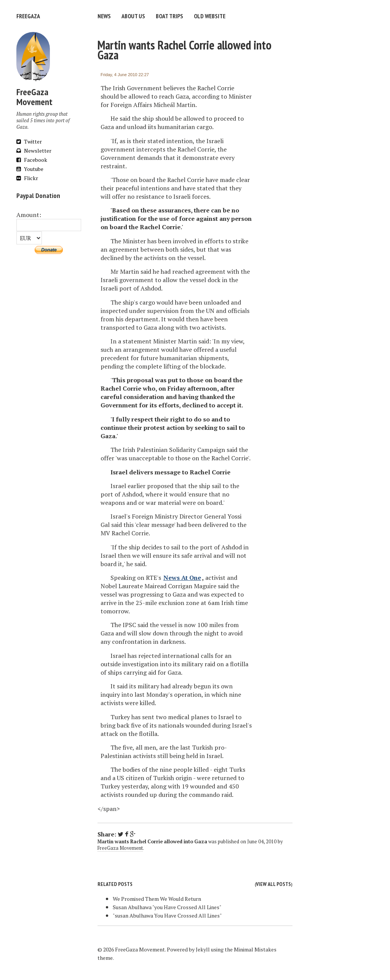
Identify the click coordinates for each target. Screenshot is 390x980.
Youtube (30, 169)
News (104, 16)
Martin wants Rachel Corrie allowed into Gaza (185, 50)
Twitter (29, 141)
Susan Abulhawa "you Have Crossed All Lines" (167, 907)
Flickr (27, 178)
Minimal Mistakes (255, 949)
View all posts (273, 884)
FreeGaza (28, 16)
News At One (182, 578)
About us (133, 16)
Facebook (32, 160)
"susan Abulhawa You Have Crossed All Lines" (167, 915)
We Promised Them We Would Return (157, 899)
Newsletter (34, 151)
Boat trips (169, 16)
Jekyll (203, 949)
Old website (210, 16)
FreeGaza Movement (120, 848)
